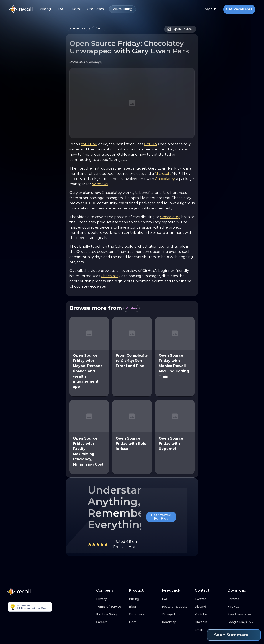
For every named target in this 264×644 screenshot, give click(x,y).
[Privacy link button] (111, 599)
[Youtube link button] (210, 615)
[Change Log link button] (177, 615)
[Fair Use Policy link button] (111, 615)
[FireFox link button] (243, 607)
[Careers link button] (111, 622)
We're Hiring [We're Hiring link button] (122, 9)
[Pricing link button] (144, 599)
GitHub (150, 144)
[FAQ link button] (177, 599)
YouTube (89, 144)
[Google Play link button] (243, 622)
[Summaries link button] (144, 615)
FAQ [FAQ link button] (61, 9)
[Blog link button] (144, 607)
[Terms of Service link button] (111, 607)
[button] (78, 29)
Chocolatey (165, 179)
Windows (100, 184)
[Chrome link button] (243, 599)
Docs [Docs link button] (76, 9)
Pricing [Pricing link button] (45, 9)
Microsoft (163, 174)
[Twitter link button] (210, 599)
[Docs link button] (144, 622)
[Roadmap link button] (177, 622)
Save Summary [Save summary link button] (234, 635)
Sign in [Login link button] (211, 9)
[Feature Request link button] (177, 607)
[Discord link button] (210, 607)
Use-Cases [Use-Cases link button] (95, 9)
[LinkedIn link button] (210, 622)
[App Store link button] (243, 615)
